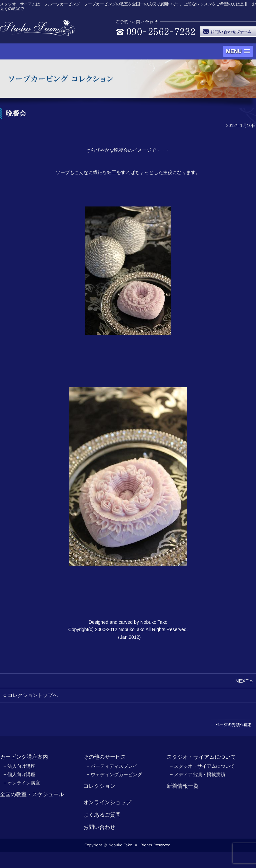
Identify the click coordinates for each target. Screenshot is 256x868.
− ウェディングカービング (114, 774)
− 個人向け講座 (19, 774)
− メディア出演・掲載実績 (198, 774)
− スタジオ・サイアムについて (202, 766)
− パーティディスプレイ (112, 766)
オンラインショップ (107, 802)
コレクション (99, 786)
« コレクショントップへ (30, 695)
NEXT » (244, 681)
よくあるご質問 (102, 815)
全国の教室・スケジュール (32, 794)
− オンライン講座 (22, 783)
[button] (238, 51)
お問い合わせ (99, 827)
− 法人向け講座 (19, 766)
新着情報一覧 (183, 786)
